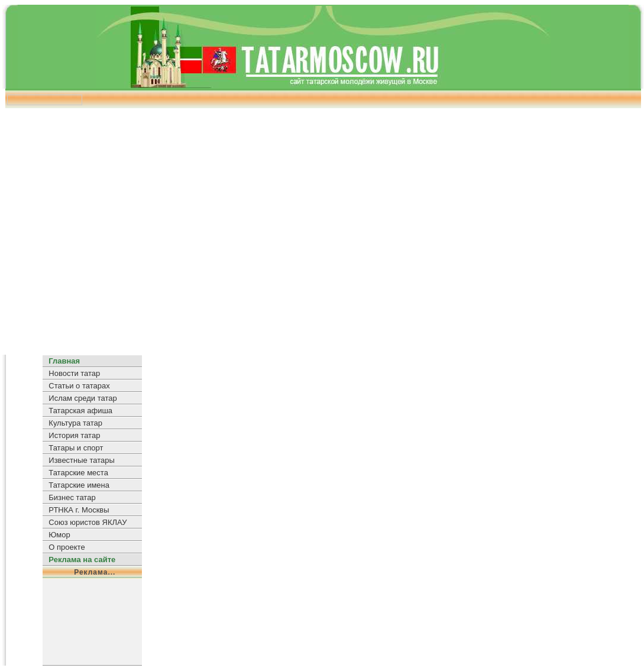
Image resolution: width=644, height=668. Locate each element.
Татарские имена (79, 485)
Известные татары (81, 460)
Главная (64, 361)
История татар (74, 435)
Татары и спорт (76, 448)
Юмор (59, 535)
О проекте (67, 547)
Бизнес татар (72, 497)
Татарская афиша (80, 411)
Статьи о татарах (79, 386)
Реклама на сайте (82, 560)
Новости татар (74, 373)
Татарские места (78, 473)
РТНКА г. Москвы (79, 510)
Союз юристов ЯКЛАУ (88, 522)
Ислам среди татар (82, 398)
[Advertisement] (321, 227)
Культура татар (75, 423)
